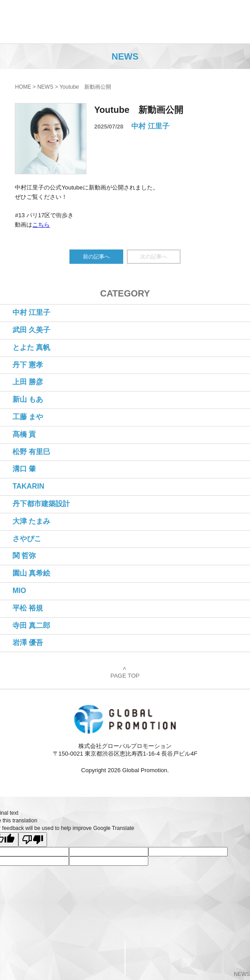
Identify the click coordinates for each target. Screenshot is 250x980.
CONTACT (62, 958)
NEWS (45, 87)
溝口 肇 (24, 469)
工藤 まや (28, 417)
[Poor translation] (33, 840)
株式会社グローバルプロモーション (54, 21)
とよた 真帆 (31, 347)
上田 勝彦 (28, 382)
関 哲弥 (24, 556)
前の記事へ (96, 257)
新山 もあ (28, 399)
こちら (41, 225)
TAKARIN (28, 486)
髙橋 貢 (24, 434)
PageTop (187, 958)
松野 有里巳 (31, 452)
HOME (23, 87)
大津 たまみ (31, 521)
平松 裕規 (28, 608)
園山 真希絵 (31, 573)
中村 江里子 (150, 126)
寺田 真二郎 (31, 625)
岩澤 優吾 (28, 643)
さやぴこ (27, 539)
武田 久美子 (31, 330)
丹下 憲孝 (28, 365)
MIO (19, 591)
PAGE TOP (125, 673)
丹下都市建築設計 (41, 504)
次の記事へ (154, 257)
